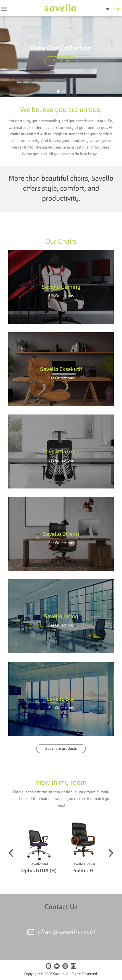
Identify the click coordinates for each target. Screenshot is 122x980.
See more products (61, 749)
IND (107, 9)
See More (61, 61)
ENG (117, 9)
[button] (58, 91)
